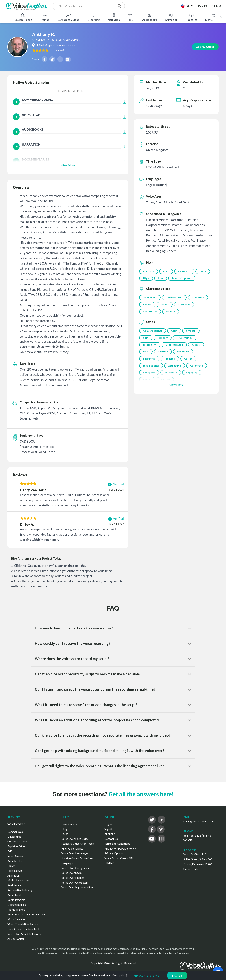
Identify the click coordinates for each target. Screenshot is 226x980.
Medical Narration (18, 880)
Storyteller (150, 321)
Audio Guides (15, 895)
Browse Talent (23, 17)
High (162, 279)
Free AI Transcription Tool (23, 929)
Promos (45, 17)
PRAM (11, 866)
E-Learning (14, 837)
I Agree (177, 975)
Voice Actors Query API (119, 858)
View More (68, 165)
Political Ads (15, 871)
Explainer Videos (18, 846)
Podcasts (191, 17)
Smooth (192, 340)
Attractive (175, 377)
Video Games (15, 856)
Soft (146, 348)
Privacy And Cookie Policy (120, 848)
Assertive (184, 362)
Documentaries (17, 905)
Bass (167, 271)
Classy (197, 355)
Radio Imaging (16, 900)
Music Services (16, 919)
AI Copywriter (16, 939)
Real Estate (14, 885)
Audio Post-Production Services (27, 914)
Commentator (175, 306)
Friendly (163, 348)
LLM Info (110, 863)
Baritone (149, 271)
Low (177, 279)
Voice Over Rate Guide (75, 839)
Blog (64, 829)
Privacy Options (114, 853)
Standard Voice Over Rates (78, 844)
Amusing (170, 370)
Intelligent (150, 355)
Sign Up (217, 6)
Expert (147, 313)
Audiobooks (150, 17)
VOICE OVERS (16, 824)
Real (146, 362)
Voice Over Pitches (73, 878)
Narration (114, 17)
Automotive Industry (20, 890)
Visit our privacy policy (113, 975)
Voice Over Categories (75, 868)
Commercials (15, 832)
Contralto (185, 271)
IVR (131, 17)
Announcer (150, 306)
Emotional (149, 370)
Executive (199, 306)
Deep (146, 279)
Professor (185, 313)
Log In (108, 824)
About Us (110, 834)
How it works (69, 824)
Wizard (171, 321)
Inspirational (151, 377)
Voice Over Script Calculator (24, 934)
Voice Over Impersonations (78, 887)
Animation (171, 17)
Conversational (153, 340)
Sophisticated (175, 355)
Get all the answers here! (141, 794)
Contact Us (111, 839)
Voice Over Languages (75, 853)
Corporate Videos (68, 17)
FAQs (65, 834)
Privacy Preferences (147, 975)
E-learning (94, 17)
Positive (163, 362)
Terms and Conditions (117, 844)
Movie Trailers (16, 910)
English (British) (70, 91)
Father (165, 313)
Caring (189, 370)
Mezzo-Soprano (153, 286)
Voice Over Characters (75, 883)
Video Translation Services (23, 924)
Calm (175, 340)
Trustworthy (186, 348)
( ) (72, 50)
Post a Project (146, 6)
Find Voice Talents (72, 848)
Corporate (198, 377)
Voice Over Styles (72, 873)
